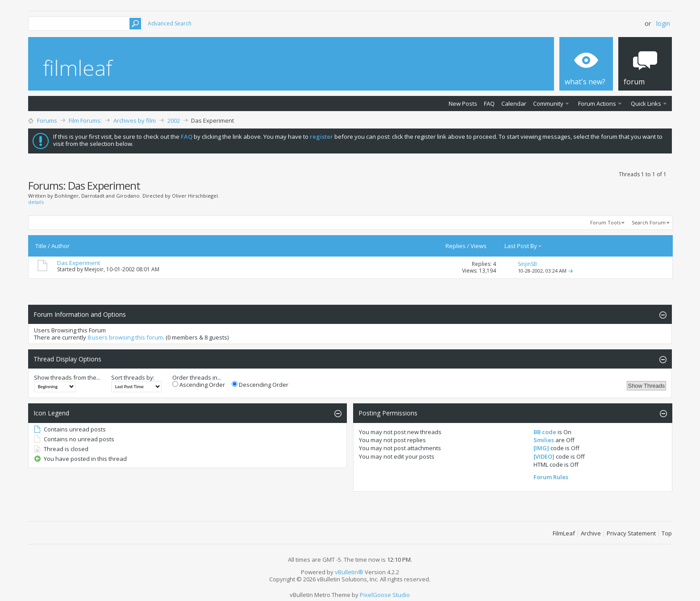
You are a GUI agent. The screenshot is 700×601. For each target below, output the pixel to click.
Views (479, 246)
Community (548, 104)
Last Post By (523, 246)
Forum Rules (551, 477)
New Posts (463, 104)
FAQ (489, 104)
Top (667, 533)
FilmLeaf (564, 533)
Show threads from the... (67, 377)
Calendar (514, 104)
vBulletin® (349, 572)
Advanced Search (170, 23)
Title (41, 246)
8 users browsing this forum (125, 337)
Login (663, 23)
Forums (47, 120)
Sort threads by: (133, 377)
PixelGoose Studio (385, 595)
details (36, 202)
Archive (591, 533)
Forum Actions (597, 104)
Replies (456, 246)
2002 (174, 120)
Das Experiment (79, 263)
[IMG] (541, 448)
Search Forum (649, 222)
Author (60, 246)
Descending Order (260, 385)
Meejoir (94, 269)
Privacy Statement (631, 533)
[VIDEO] (544, 456)
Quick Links (646, 104)
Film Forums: (85, 120)
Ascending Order (199, 385)
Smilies (544, 440)
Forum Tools (605, 222)
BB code (545, 432)
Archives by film (135, 120)
